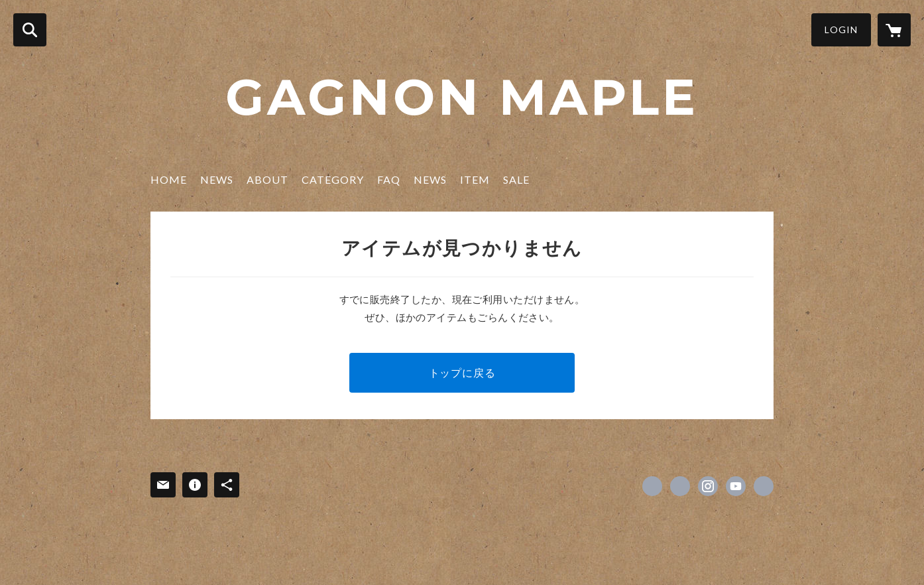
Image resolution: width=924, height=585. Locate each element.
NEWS (217, 179)
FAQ (389, 179)
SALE (516, 179)
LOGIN (841, 30)
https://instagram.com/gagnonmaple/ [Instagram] (708, 486)
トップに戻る (462, 372)
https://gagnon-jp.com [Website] (764, 486)
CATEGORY (333, 179)
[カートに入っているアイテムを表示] (894, 30)
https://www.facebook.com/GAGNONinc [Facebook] (652, 486)
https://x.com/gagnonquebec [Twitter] (680, 486)
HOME (169, 179)
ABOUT (267, 179)
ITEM (475, 179)
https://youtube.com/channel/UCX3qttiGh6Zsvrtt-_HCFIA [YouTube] (736, 486)
